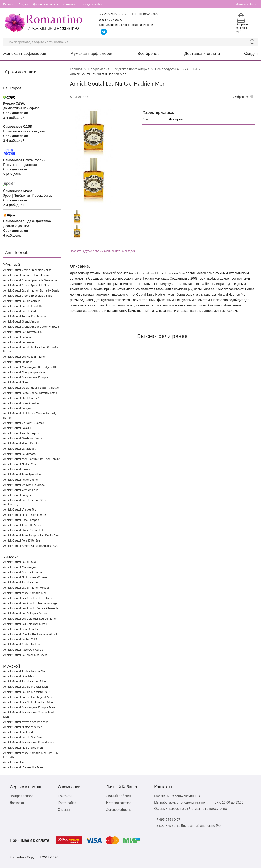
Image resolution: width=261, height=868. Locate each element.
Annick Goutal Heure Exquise (21, 443)
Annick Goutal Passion (17, 469)
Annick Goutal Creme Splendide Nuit (26, 285)
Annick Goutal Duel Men (19, 676)
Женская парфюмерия (25, 53)
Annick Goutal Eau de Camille (22, 301)
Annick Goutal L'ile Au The (20, 509)
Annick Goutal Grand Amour (21, 321)
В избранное (240, 97)
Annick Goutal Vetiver (17, 762)
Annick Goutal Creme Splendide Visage (28, 296)
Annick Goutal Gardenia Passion (23, 438)
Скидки (23, 4)
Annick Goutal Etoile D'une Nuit (23, 530)
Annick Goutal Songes (17, 408)
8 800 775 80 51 (111, 20)
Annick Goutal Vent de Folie (21, 490)
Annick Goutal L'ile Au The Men (23, 767)
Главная (76, 69)
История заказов (119, 803)
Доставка (17, 803)
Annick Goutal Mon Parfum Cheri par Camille (31, 459)
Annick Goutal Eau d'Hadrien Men (24, 681)
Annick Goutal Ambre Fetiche (21, 644)
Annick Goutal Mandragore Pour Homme (29, 742)
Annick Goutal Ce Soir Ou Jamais (24, 423)
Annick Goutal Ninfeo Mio (19, 464)
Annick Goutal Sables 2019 (20, 639)
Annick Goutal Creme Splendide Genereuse (30, 280)
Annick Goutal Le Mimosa (19, 454)
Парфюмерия (99, 69)
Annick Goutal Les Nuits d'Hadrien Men (28, 702)
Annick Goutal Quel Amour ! (21, 398)
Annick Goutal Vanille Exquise (21, 433)
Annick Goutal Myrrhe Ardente (23, 572)
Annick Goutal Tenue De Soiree (23, 525)
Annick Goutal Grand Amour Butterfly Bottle (31, 327)
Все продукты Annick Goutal (176, 69)
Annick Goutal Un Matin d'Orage (24, 485)
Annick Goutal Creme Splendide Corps (27, 270)
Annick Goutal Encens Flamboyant (25, 316)
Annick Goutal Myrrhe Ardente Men (26, 722)
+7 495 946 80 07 (113, 14)
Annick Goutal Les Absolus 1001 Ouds (27, 598)
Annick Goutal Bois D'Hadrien (22, 629)
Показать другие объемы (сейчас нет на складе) (103, 251)
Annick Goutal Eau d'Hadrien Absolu (26, 588)
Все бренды (149, 53)
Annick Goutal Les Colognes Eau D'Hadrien (30, 619)
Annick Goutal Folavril (17, 428)
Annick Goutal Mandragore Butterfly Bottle (30, 367)
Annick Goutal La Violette (19, 337)
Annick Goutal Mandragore (20, 567)
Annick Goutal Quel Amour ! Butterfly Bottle (31, 388)
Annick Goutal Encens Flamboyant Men (28, 697)
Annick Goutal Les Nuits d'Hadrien (25, 357)
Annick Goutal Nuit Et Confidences (25, 515)
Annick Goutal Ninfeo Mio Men (23, 727)
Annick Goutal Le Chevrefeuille (22, 332)
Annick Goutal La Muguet (19, 448)
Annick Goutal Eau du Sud (20, 562)
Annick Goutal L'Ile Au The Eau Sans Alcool (30, 634)
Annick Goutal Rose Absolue (21, 403)
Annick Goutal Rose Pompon (21, 520)
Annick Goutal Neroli (16, 382)
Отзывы (64, 809)
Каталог (8, 4)
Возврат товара (22, 796)
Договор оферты (119, 809)
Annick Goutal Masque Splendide (24, 372)
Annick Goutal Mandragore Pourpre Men (29, 707)
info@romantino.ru (94, 4)
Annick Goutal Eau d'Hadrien (21, 582)
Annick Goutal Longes (17, 495)
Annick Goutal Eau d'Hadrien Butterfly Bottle (31, 290)
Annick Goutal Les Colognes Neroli (25, 624)
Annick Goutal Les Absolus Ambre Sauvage (30, 603)
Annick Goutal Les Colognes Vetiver (26, 613)
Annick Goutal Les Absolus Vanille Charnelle (31, 608)
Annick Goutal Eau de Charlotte (23, 306)
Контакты (69, 4)
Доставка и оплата (46, 4)
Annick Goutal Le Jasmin (18, 342)
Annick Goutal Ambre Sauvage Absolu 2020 (31, 546)
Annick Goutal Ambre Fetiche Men (25, 671)
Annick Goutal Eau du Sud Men (23, 737)
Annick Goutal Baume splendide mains (27, 275)
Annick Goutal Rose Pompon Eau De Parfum (31, 535)
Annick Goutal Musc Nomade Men (25, 593)
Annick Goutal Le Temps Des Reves (25, 655)
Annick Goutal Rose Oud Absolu (23, 650)
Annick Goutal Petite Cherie (20, 479)
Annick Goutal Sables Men (20, 732)
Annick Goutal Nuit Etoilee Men (23, 747)
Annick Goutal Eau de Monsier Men (26, 686)
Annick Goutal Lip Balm (18, 362)
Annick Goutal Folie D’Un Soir (22, 540)
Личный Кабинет (119, 796)
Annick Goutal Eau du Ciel (19, 311)
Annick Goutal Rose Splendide (22, 474)
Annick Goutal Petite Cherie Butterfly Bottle (30, 393)
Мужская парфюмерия (92, 53)
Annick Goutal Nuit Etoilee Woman (25, 577)
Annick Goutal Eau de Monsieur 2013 (27, 692)
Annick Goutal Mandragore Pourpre (26, 377)
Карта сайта (67, 803)
